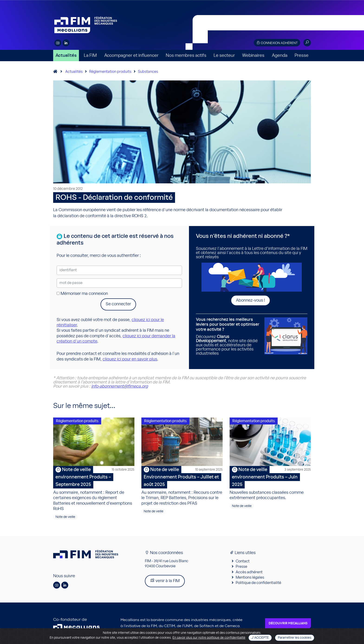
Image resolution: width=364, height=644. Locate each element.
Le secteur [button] (224, 56)
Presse (302, 56)
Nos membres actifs (186, 56)
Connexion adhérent (277, 43)
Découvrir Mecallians (288, 624)
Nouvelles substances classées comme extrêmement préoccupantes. (270, 483)
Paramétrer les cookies (295, 638)
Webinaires (253, 56)
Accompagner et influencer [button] (131, 56)
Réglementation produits (110, 72)
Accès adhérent (249, 572)
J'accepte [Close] (260, 638)
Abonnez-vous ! (250, 300)
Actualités (66, 56)
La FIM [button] (90, 56)
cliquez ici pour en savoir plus (130, 359)
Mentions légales (250, 578)
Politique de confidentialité (258, 583)
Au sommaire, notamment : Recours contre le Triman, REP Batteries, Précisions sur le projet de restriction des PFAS (182, 486)
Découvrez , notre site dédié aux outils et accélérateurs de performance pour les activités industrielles (228, 336)
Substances (148, 72)
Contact (243, 561)
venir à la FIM (165, 581)
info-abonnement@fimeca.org (120, 386)
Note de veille (65, 517)
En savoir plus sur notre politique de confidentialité (209, 638)
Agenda (280, 56)
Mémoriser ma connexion (82, 294)
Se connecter (118, 304)
